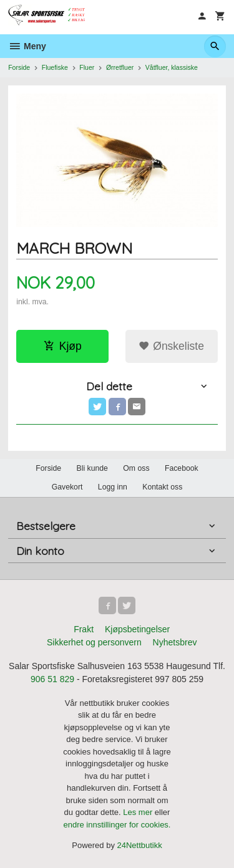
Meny (27, 46)
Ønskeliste (171, 346)
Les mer (139, 812)
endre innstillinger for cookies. (117, 825)
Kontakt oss (162, 487)
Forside (19, 67)
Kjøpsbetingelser (137, 629)
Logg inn (113, 487)
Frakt (84, 629)
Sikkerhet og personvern (94, 642)
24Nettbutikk (140, 845)
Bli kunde (92, 468)
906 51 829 (52, 679)
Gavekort (67, 487)
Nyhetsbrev (175, 642)
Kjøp (63, 346)
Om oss (136, 468)
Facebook (182, 468)
